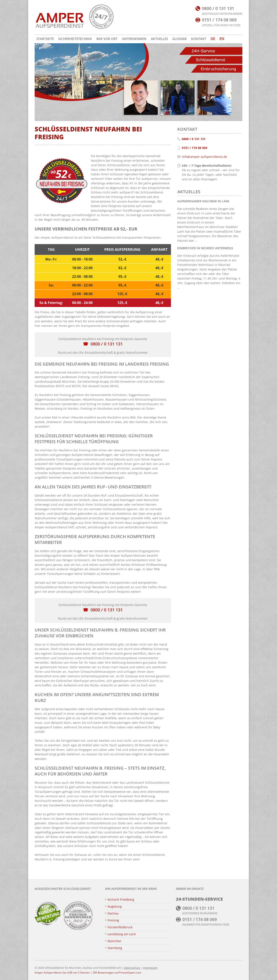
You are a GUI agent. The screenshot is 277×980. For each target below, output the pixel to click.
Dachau (113, 913)
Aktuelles (159, 39)
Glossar (180, 39)
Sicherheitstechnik (75, 39)
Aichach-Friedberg (121, 899)
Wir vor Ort (107, 39)
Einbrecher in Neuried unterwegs (205, 248)
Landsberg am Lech (122, 934)
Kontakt (199, 39)
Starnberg (115, 948)
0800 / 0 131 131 (107, 344)
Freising (113, 920)
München (114, 941)
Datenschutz (132, 968)
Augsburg (115, 906)
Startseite (45, 39)
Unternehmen (134, 39)
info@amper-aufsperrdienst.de (204, 157)
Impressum (150, 968)
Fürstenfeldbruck (120, 927)
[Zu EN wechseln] (222, 39)
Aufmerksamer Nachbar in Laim (203, 201)
